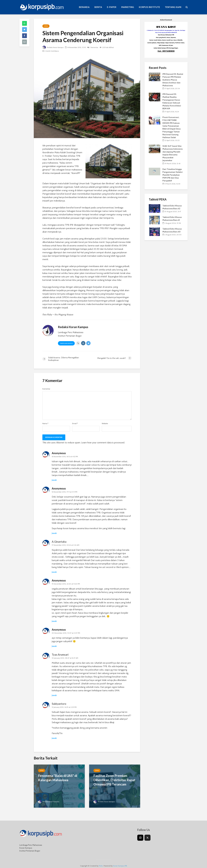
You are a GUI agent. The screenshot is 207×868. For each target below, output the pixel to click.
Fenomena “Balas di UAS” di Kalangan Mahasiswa (58, 778)
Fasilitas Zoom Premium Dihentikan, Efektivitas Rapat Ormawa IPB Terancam (114, 780)
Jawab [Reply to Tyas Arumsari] (54, 695)
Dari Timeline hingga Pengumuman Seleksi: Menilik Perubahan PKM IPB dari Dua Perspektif (173, 175)
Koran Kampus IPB (120, 861)
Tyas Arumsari (60, 655)
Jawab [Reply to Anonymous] (54, 480)
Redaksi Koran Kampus (54, 47)
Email (75, 424)
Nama (45, 424)
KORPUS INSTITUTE (149, 7)
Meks (101, 861)
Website (105, 424)
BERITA (98, 7)
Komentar (46, 389)
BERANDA (84, 7)
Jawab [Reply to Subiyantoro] (54, 738)
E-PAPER (112, 7)
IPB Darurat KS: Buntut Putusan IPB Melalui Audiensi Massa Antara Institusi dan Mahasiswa (173, 80)
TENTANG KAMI (173, 7)
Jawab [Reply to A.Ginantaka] (54, 572)
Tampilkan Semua (66, 343)
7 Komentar (95, 47)
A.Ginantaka (59, 542)
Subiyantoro (59, 704)
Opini (46, 26)
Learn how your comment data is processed (103, 443)
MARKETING (128, 7)
